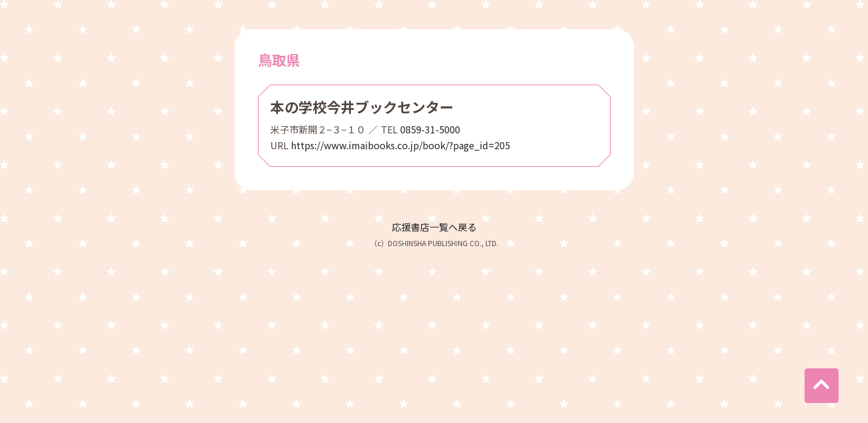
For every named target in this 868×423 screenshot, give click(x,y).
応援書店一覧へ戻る (434, 227)
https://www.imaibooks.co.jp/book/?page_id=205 (401, 145)
